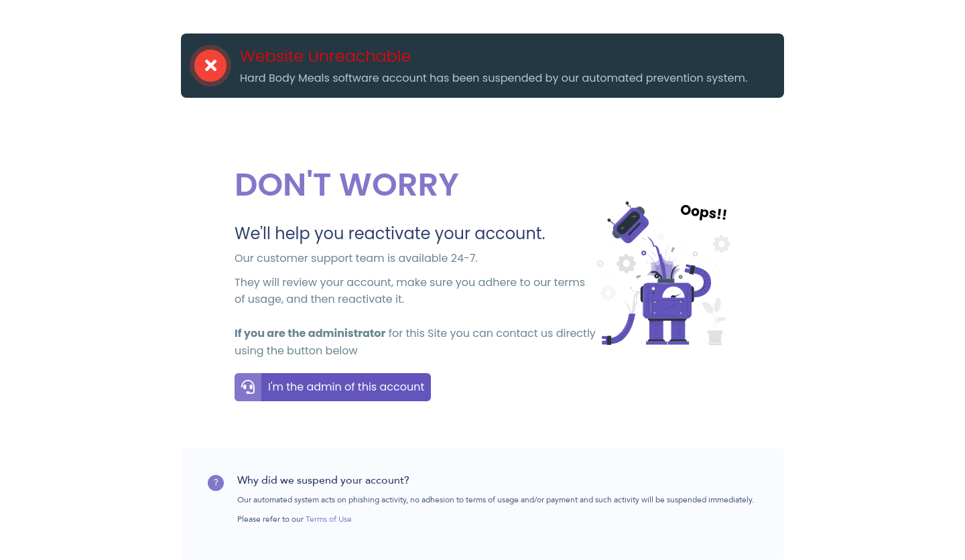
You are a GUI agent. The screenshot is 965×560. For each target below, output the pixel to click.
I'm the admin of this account (346, 387)
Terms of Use (329, 520)
